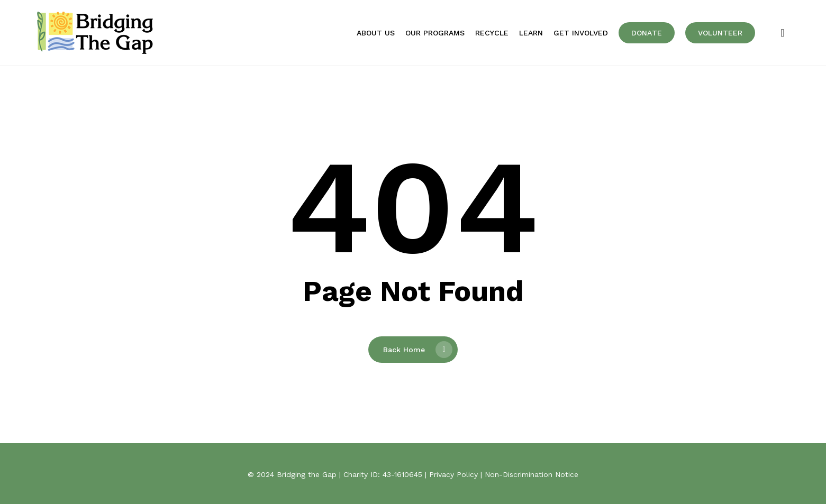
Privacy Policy (453, 474)
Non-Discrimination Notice (532, 474)
